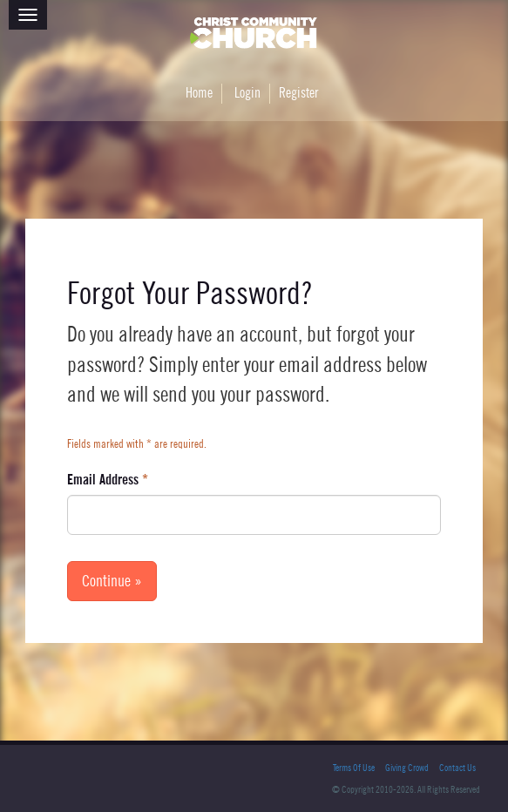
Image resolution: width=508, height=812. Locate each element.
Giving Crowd (407, 768)
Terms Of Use (354, 768)
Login (247, 93)
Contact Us (457, 768)
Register (298, 93)
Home (199, 93)
